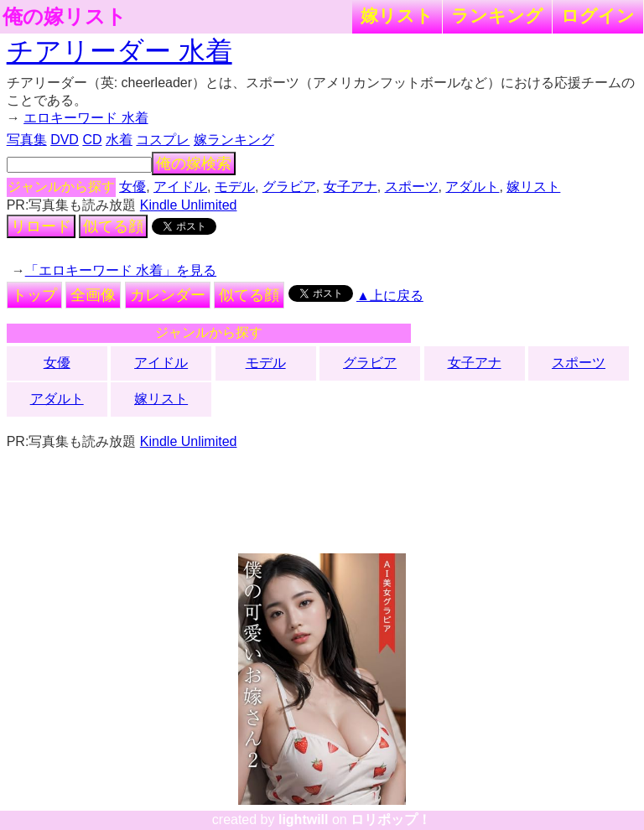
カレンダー (168, 295)
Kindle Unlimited (189, 205)
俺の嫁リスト (65, 17)
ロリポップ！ (391, 820)
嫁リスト (397, 16)
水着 (119, 140)
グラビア (289, 187)
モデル (235, 187)
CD (92, 140)
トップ (34, 295)
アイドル (180, 187)
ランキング (497, 16)
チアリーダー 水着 (119, 51)
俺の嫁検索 (194, 163)
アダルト (472, 187)
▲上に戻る (390, 296)
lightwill (304, 820)
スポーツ (412, 187)
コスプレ (163, 140)
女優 (132, 187)
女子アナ (351, 187)
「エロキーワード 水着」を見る (121, 270)
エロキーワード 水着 (86, 118)
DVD (65, 140)
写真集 (27, 140)
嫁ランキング (234, 140)
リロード (41, 226)
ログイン (598, 16)
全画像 (93, 295)
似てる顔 (113, 226)
